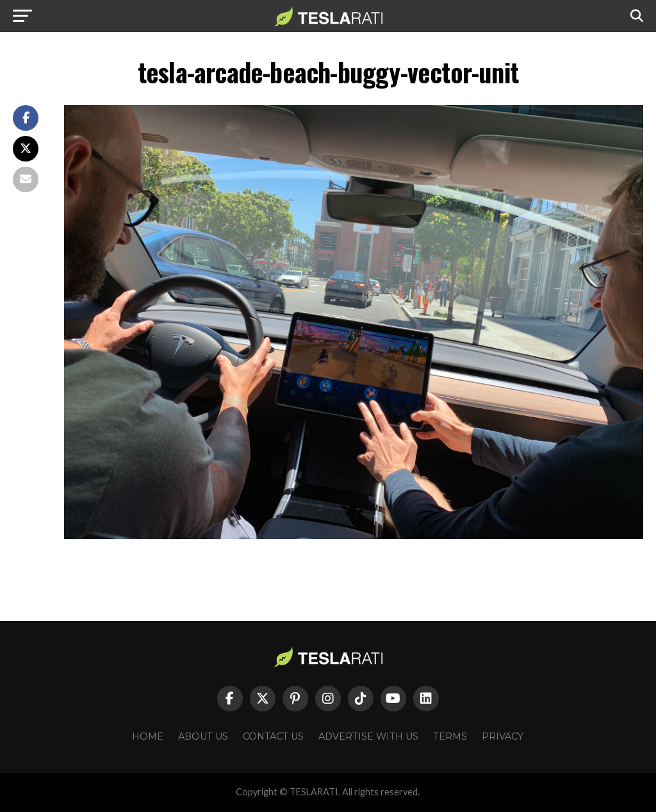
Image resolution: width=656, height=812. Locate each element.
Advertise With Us (368, 736)
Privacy (503, 736)
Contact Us (273, 736)
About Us (203, 736)
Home (148, 736)
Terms (450, 736)
